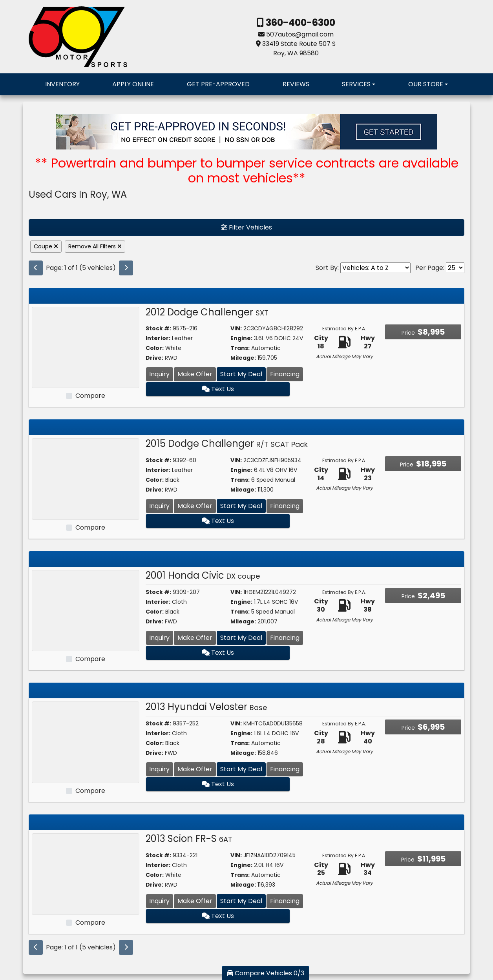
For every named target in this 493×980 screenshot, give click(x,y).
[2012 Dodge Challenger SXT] (86, 347)
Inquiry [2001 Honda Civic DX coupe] (159, 638)
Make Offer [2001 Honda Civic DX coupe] (195, 638)
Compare (90, 396)
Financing (285, 374)
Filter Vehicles (246, 227)
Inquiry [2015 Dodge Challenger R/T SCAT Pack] (159, 506)
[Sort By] (375, 268)
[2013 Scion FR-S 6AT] (86, 873)
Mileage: (243, 358)
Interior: (158, 338)
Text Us (225, 389)
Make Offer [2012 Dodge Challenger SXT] (195, 374)
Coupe (46, 246)
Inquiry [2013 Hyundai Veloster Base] (159, 769)
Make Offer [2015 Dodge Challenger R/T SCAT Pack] (195, 506)
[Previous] (36, 268)
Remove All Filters (95, 246)
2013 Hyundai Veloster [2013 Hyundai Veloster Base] (206, 707)
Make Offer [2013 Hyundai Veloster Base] (195, 769)
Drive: (154, 358)
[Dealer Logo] (78, 36)
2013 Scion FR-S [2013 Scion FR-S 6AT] (189, 839)
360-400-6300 (299, 23)
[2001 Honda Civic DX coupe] (86, 610)
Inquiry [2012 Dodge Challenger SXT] (159, 374)
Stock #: (158, 328)
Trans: (240, 348)
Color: (155, 348)
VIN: (236, 328)
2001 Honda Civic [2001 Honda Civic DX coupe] (203, 575)
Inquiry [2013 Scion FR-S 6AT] (159, 901)
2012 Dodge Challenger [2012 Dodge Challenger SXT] (207, 312)
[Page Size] (455, 268)
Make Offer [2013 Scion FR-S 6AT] (195, 901)
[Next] (126, 268)
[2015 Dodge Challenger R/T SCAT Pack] (86, 478)
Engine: (241, 338)
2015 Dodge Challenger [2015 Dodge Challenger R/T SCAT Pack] (227, 444)
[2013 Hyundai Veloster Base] (86, 742)
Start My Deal (241, 374)
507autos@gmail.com (300, 34)
